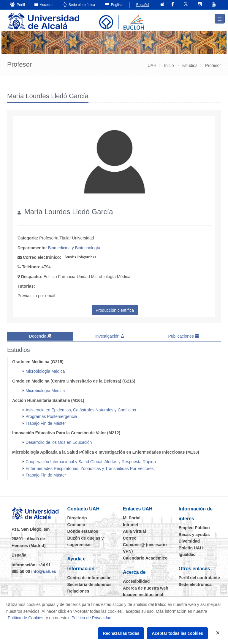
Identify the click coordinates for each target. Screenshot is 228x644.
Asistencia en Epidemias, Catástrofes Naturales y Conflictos (81, 410)
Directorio (77, 518)
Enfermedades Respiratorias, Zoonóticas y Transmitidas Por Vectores (90, 468)
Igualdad (187, 554)
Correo (130, 538)
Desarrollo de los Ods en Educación (59, 442)
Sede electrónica (79, 5)
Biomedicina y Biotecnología (74, 248)
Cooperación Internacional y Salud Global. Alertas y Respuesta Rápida (91, 462)
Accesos (44, 5)
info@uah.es (44, 571)
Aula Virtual (134, 531)
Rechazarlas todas (121, 633)
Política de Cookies (26, 618)
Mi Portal (132, 518)
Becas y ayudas (194, 534)
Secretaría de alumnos (90, 584)
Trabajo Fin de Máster (46, 423)
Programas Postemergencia (51, 416)
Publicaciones (183, 336)
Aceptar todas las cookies (177, 633)
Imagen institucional (143, 594)
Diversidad (189, 541)
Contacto (76, 524)
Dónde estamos (83, 531)
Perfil (18, 5)
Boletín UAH (191, 548)
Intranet (130, 524)
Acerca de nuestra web (146, 588)
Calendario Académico (145, 558)
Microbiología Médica (45, 371)
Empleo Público (194, 528)
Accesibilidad (136, 581)
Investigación (110, 336)
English (114, 5)
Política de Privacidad (92, 618)
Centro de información (90, 578)
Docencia (40, 336)
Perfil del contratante (199, 578)
